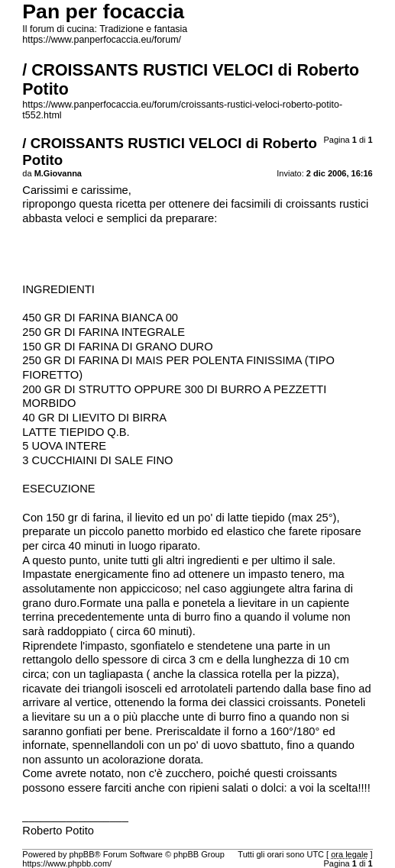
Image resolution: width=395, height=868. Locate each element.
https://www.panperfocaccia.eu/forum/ (102, 40)
